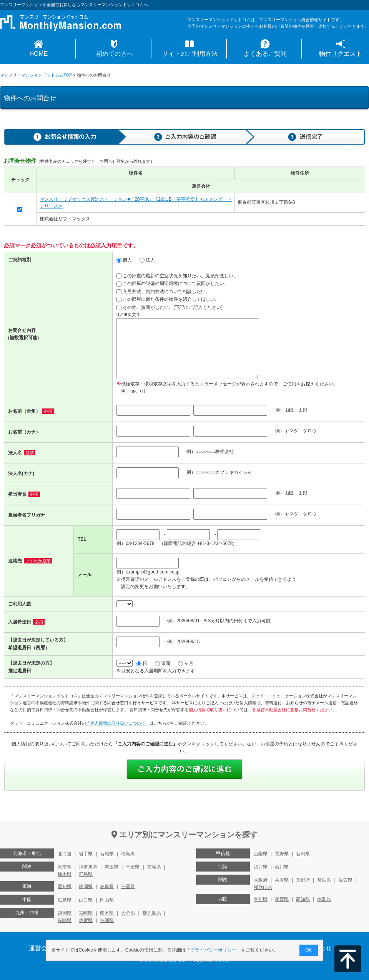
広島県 (65, 900)
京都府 (303, 880)
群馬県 (86, 874)
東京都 (65, 867)
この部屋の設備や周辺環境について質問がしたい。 (173, 283)
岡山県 (107, 900)
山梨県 (261, 854)
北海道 (65, 854)
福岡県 (65, 913)
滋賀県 (346, 880)
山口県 (86, 900)
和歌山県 (263, 887)
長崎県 (65, 920)
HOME (39, 54)
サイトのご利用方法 (190, 54)
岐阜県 (107, 887)
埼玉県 (111, 867)
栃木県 (65, 874)
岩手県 (86, 854)
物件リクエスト (341, 54)
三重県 (128, 887)
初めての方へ (115, 54)
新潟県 (303, 854)
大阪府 (261, 880)
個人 (124, 260)
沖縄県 (107, 920)
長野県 (282, 854)
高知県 (303, 899)
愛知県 (65, 887)
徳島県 (324, 899)
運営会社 (41, 948)
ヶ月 (186, 663)
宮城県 (107, 854)
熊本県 (107, 913)
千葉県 (133, 867)
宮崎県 (86, 913)
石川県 (282, 867)
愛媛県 (282, 899)
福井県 (261, 867)
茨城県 (154, 867)
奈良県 (324, 880)
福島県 (128, 854)
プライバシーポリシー (214, 950)
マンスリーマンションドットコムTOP (36, 75)
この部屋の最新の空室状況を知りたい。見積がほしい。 (177, 276)
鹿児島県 (152, 913)
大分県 (128, 913)
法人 (147, 260)
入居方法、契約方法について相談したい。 (163, 292)
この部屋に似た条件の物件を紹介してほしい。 (168, 299)
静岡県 (86, 887)
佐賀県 (86, 920)
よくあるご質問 (265, 54)
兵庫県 (282, 880)
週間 (163, 663)
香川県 (261, 899)
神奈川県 (88, 867)
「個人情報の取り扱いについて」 (118, 723)
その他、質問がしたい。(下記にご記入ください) (170, 307)
